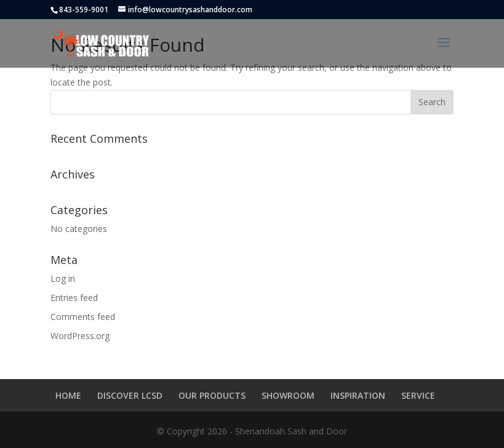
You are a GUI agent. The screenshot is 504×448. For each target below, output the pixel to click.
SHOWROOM (288, 395)
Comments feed (83, 317)
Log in (63, 278)
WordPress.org (80, 336)
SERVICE (418, 395)
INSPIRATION (358, 395)
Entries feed (74, 298)
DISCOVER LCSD (130, 395)
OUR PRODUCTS (212, 395)
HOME (68, 395)
